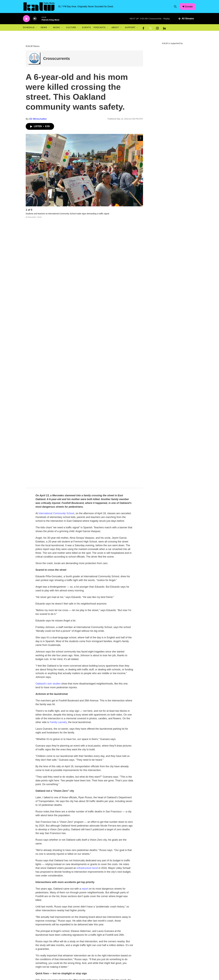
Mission (86, 963)
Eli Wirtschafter (38, 120)
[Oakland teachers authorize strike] (35, 906)
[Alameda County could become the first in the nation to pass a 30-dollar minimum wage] (35, 888)
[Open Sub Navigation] (37, 29)
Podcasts (100, 29)
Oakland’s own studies (48, 419)
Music (57, 29)
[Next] (140, 212)
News (44, 29)
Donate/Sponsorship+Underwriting (98, 975)
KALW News (33, 48)
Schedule (29, 29)
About (115, 29)
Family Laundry (58, 458)
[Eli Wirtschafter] (42, 835)
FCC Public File (126, 963)
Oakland (72, 820)
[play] (26, 20)
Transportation (90, 820)
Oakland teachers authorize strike (62, 905)
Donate (189, 7)
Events (86, 29)
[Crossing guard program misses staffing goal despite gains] (35, 941)
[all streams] (186, 20)
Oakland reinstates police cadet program (65, 923)
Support (130, 29)
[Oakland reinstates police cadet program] (35, 924)
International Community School (56, 249)
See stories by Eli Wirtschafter (68, 859)
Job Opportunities (90, 969)
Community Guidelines (129, 969)
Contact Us (124, 975)
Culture (71, 29)
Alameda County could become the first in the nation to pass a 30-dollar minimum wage (88, 887)
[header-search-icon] (176, 7)
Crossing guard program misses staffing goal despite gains (74, 941)
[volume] (35, 20)
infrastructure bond (87, 604)
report (85, 624)
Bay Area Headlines (54, 883)
